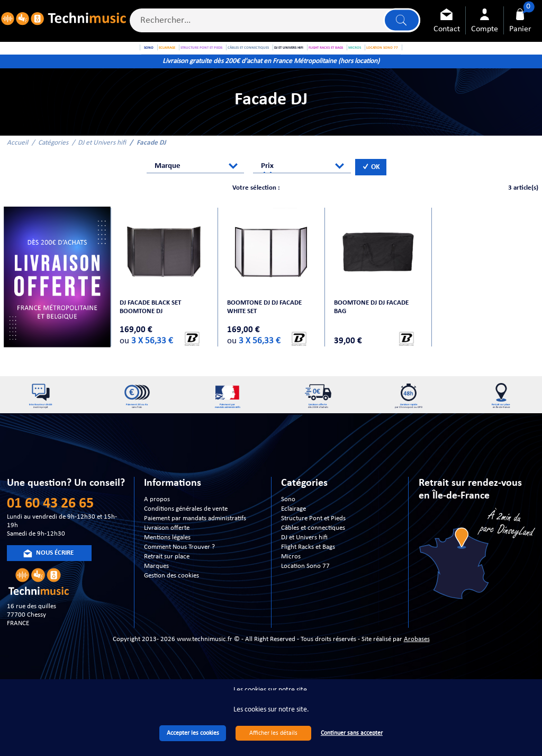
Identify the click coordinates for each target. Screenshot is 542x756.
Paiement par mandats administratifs (195, 546)
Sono (288, 527)
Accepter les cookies (193, 733)
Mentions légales (167, 565)
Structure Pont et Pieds (313, 546)
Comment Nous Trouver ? (179, 575)
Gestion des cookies (171, 603)
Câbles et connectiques (313, 555)
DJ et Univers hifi (102, 157)
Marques (156, 594)
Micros (291, 584)
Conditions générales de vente (186, 536)
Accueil (17, 157)
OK (371, 181)
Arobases (417, 667)
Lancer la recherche (400, 22)
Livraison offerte (167, 555)
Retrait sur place (167, 584)
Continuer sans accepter (352, 733)
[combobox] (195, 180)
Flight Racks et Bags (308, 575)
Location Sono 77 (305, 594)
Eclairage (293, 536)
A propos (157, 527)
